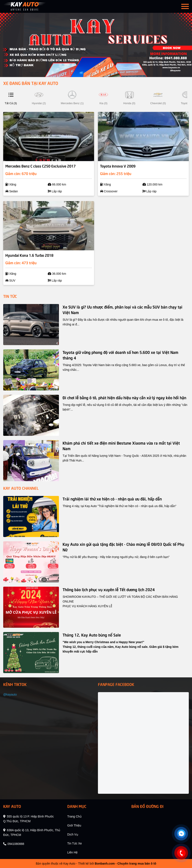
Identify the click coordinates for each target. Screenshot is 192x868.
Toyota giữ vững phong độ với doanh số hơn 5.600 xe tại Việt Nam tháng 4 (120, 355)
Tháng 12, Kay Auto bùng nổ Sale (92, 635)
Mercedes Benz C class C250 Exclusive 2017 (40, 166)
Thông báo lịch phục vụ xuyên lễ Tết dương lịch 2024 (109, 589)
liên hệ (72, 852)
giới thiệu (74, 825)
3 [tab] (98, 72)
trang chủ (74, 816)
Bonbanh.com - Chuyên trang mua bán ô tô (125, 864)
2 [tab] (94, 72)
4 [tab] (102, 72)
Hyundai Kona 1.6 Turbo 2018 (29, 255)
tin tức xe (75, 843)
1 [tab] (90, 72)
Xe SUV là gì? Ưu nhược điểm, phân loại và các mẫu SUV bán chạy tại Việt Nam (122, 309)
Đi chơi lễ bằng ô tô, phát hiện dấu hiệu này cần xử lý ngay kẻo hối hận (124, 397)
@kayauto (10, 694)
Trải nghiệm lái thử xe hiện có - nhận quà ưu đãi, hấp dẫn (112, 499)
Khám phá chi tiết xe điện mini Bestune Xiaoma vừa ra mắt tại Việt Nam (121, 446)
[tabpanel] (96, 45)
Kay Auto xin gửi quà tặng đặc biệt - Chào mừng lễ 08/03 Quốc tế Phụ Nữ (123, 547)
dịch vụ (73, 834)
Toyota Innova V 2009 (118, 166)
